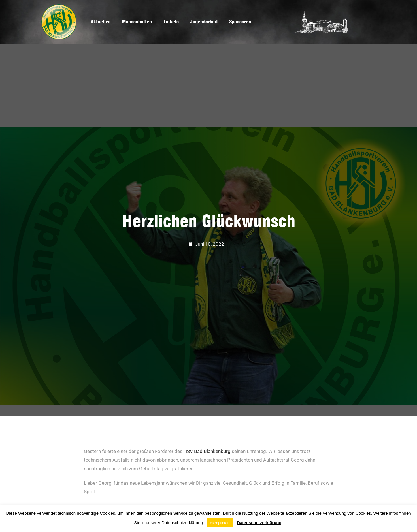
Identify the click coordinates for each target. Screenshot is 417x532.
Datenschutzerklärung (259, 523)
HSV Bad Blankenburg (207, 451)
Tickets (171, 22)
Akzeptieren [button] (220, 523)
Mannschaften (137, 22)
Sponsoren (240, 22)
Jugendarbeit (204, 22)
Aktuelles (101, 22)
